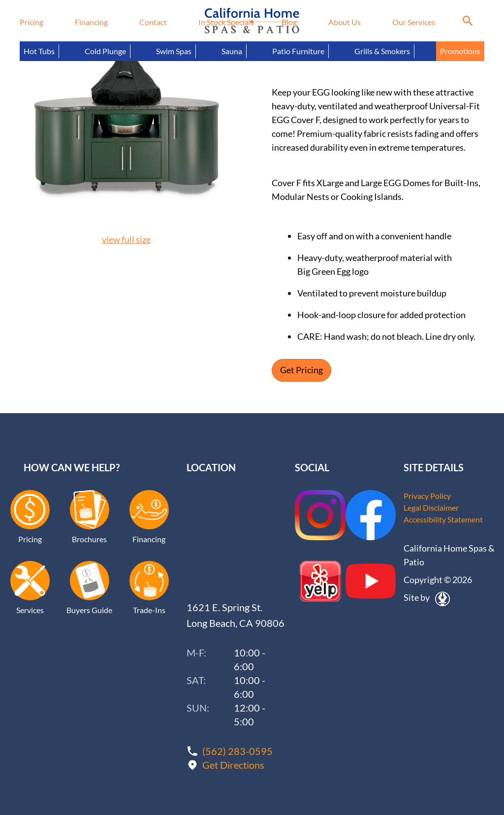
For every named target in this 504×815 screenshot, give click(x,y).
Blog (289, 22)
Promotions (460, 51)
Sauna (232, 51)
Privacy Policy (427, 496)
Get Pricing (301, 370)
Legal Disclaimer (431, 507)
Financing (91, 22)
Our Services (414, 22)
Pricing (31, 22)
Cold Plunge (105, 51)
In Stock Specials (226, 22)
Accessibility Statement (443, 519)
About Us (345, 22)
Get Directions (233, 765)
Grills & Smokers (382, 51)
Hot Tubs (39, 51)
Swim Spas (174, 51)
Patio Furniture (298, 51)
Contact (153, 22)
